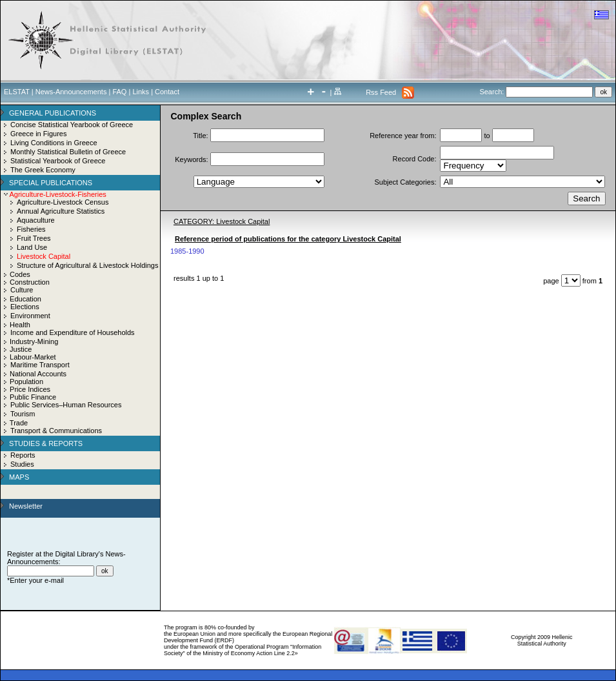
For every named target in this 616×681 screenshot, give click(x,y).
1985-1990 (187, 251)
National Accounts (38, 374)
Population (26, 381)
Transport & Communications (56, 431)
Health (20, 325)
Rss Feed (381, 92)
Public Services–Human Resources (66, 405)
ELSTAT (17, 92)
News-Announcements (71, 92)
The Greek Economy (43, 170)
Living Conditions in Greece (54, 143)
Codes (20, 274)
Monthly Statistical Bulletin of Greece (68, 152)
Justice (21, 349)
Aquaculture (36, 220)
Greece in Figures (38, 134)
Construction (30, 282)
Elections (25, 307)
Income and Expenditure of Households (73, 332)
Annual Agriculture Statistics (61, 211)
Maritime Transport (40, 365)
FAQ (119, 92)
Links (141, 92)
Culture (22, 290)
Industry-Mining (34, 341)
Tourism (23, 414)
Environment (30, 316)
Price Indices (30, 389)
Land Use (32, 247)
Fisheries (31, 229)
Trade (19, 423)
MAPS (19, 477)
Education (25, 299)
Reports (23, 455)
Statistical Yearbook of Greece (58, 161)
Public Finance (33, 397)
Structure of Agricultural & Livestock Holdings (88, 265)
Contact (167, 92)
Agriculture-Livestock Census (63, 202)
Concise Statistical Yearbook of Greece (72, 125)
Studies (22, 464)
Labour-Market (33, 357)
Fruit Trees (34, 238)
